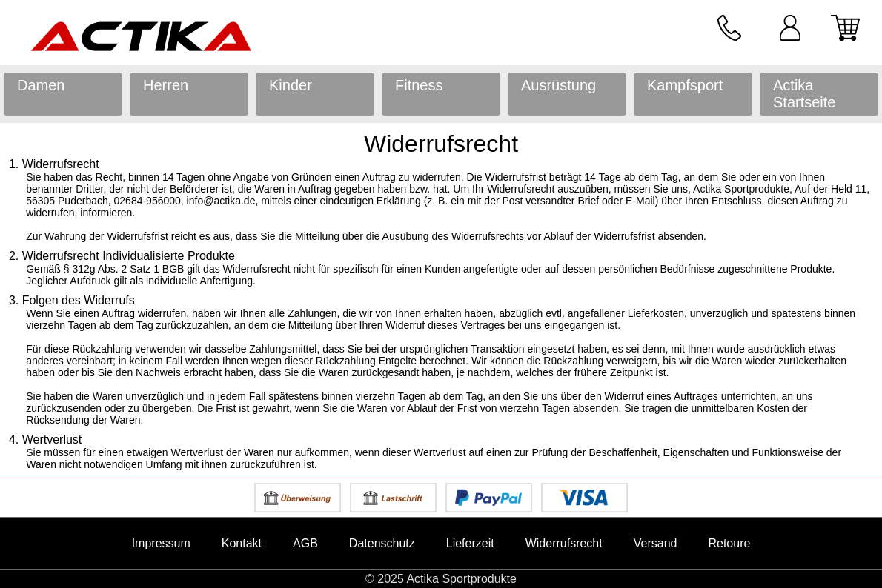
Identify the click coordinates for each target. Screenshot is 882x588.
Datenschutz (382, 543)
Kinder (291, 85)
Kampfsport (685, 85)
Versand (656, 543)
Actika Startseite (804, 94)
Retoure (729, 543)
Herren (166, 85)
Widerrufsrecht (564, 543)
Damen (41, 85)
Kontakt (242, 543)
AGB (305, 543)
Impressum (161, 543)
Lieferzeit (470, 543)
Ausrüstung (558, 85)
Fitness (419, 85)
